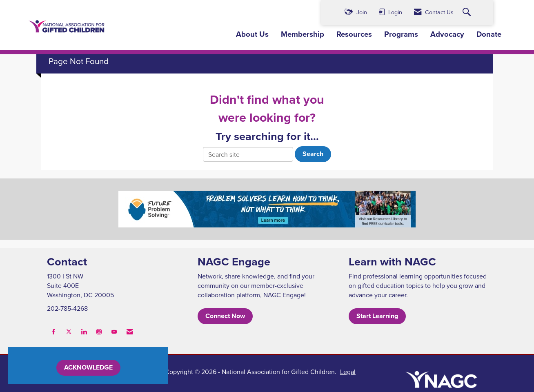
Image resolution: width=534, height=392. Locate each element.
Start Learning (377, 316)
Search (313, 154)
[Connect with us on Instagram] (99, 332)
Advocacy (447, 34)
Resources (354, 34)
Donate (489, 34)
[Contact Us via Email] (130, 332)
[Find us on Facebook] (54, 332)
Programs (401, 34)
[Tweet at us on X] (69, 332)
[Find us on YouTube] (114, 332)
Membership (303, 34)
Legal (348, 372)
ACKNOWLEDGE (88, 367)
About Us (252, 34)
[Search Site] (468, 12)
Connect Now (225, 316)
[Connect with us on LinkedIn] (84, 332)
